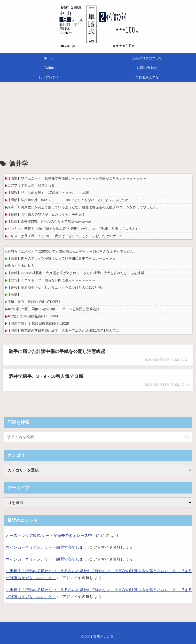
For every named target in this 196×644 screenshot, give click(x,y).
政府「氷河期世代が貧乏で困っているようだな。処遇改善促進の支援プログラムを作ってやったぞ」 (84, 207)
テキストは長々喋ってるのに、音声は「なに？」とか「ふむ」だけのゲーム (65, 236)
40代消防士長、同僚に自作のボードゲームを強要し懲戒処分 (53, 309)
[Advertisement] (98, 122)
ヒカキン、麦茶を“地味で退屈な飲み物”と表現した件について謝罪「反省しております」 (74, 229)
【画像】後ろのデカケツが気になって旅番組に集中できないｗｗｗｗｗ (62, 258)
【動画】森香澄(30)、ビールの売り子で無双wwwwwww (49, 221)
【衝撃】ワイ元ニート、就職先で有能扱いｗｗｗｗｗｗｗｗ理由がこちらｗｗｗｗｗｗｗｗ (77, 178)
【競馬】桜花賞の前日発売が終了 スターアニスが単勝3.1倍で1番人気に (63, 330)
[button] (187, 437)
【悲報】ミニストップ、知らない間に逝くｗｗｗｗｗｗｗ (51, 280)
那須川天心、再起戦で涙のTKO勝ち (35, 302)
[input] (98, 437)
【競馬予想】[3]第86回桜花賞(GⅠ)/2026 (38, 323)
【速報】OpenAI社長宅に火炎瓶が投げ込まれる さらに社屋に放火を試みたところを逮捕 (76, 273)
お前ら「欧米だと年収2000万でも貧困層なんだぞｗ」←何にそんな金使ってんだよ (70, 251)
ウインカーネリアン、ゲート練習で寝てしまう (47, 547)
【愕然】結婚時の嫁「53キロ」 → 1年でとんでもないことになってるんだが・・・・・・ (78, 200)
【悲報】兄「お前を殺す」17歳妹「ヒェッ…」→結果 (48, 193)
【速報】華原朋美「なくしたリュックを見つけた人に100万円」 (56, 287)
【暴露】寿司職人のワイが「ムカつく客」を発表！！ (48, 214)
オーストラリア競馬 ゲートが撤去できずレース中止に (53, 535)
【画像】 (14, 294)
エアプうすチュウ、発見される (31, 185)
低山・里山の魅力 (21, 266)
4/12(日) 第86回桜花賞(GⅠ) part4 (33, 316)
